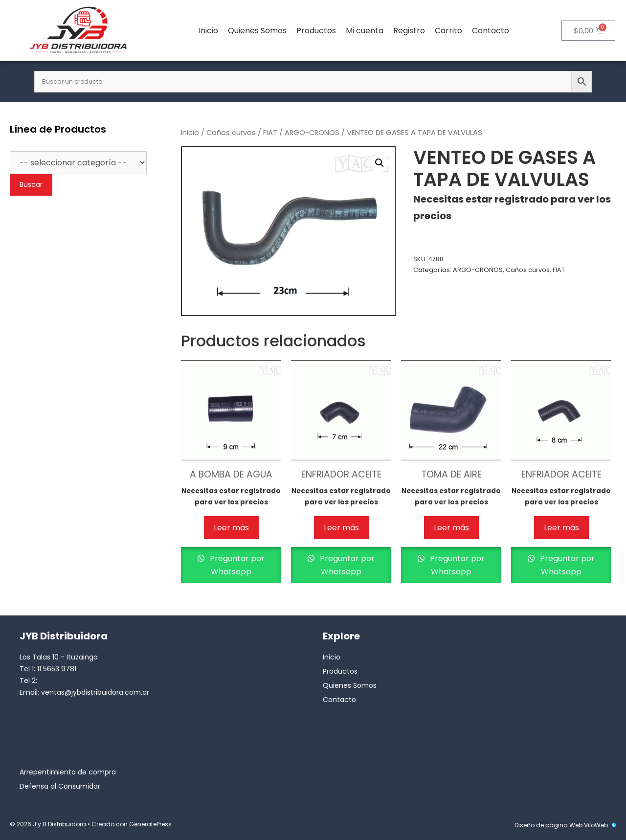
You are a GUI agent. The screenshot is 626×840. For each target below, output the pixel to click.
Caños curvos (231, 133)
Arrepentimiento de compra (68, 772)
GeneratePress (150, 824)
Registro (409, 31)
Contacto (491, 31)
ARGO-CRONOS (312, 133)
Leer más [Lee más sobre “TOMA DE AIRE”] (451, 528)
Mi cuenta (365, 31)
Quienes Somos (257, 31)
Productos (316, 31)
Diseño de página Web (548, 825)
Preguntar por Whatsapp (236, 565)
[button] (380, 163)
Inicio (208, 31)
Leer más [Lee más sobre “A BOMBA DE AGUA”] (231, 528)
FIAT (270, 133)
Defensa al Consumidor (60, 786)
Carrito (448, 31)
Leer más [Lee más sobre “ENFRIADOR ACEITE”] (341, 528)
